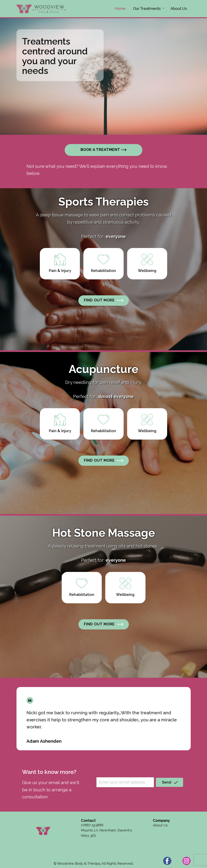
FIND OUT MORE (104, 300)
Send (169, 782)
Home (120, 9)
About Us (179, 9)
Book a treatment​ (103, 150)
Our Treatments (147, 9)
